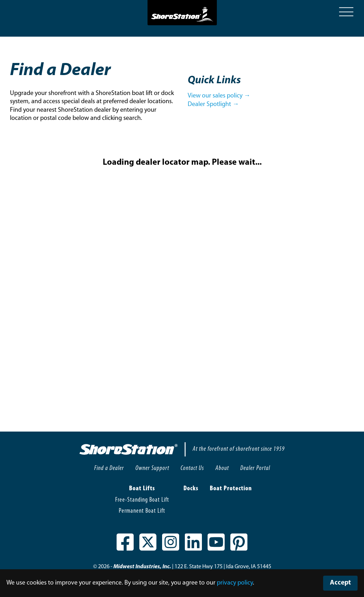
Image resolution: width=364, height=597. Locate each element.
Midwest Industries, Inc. (142, 567)
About (222, 468)
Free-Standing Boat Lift (142, 500)
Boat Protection (231, 489)
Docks (191, 489)
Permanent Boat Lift (142, 511)
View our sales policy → (219, 96)
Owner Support (152, 468)
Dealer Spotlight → (213, 104)
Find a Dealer (109, 468)
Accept (340, 583)
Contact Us (192, 468)
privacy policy (235, 583)
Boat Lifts (142, 489)
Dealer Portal (255, 468)
